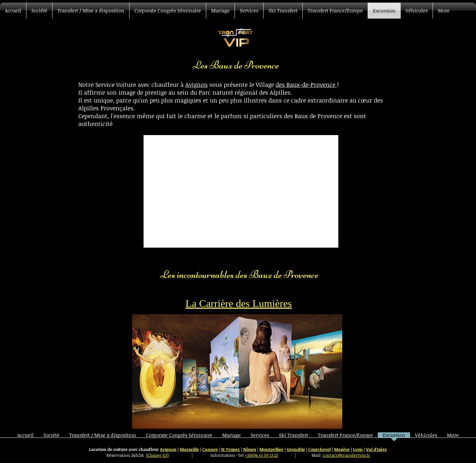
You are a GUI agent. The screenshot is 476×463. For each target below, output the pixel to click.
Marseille (189, 449)
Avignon (197, 85)
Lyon (358, 449)
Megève (342, 449)
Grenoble (296, 449)
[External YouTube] (241, 191)
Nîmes (250, 449)
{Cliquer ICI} (157, 455)
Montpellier (271, 449)
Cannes (210, 449)
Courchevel (320, 449)
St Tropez (230, 449)
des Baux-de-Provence (306, 85)
